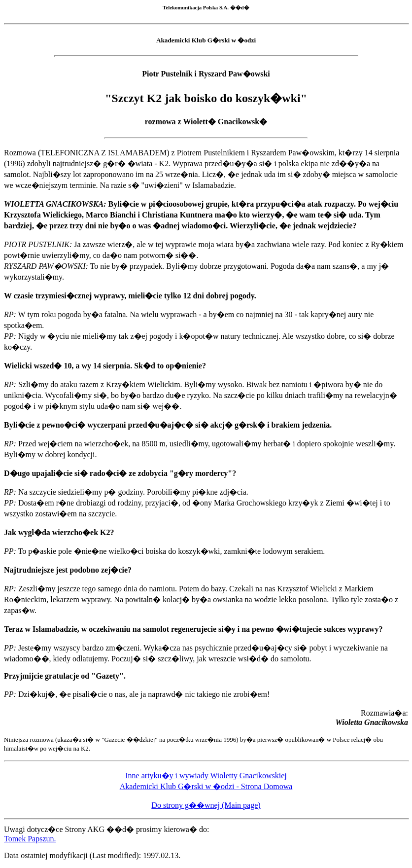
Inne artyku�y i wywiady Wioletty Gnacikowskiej (206, 776)
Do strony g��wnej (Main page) (206, 805)
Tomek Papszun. (30, 839)
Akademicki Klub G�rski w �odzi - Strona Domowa (206, 786)
